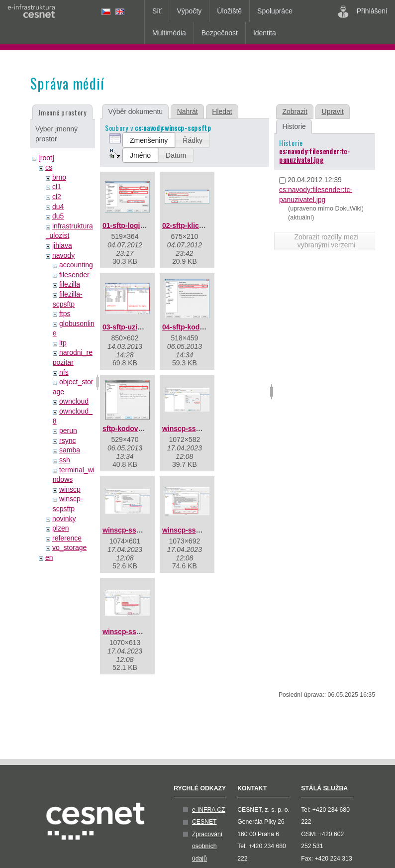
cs (49, 167)
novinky (64, 519)
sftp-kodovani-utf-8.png (141, 429)
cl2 (57, 197)
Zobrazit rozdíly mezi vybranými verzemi (326, 241)
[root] (46, 158)
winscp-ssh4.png (131, 632)
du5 (58, 216)
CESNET (204, 822)
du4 (58, 207)
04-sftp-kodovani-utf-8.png (206, 327)
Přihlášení (363, 11)
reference (67, 538)
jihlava (62, 245)
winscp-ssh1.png (191, 429)
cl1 (57, 187)
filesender (74, 275)
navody (63, 255)
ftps (65, 314)
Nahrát (188, 111)
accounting (76, 265)
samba (70, 450)
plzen (60, 528)
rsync (67, 440)
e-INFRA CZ (209, 810)
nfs (64, 372)
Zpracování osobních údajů (207, 846)
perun (68, 431)
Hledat (222, 111)
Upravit (333, 111)
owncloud (74, 401)
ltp (63, 343)
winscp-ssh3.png (191, 530)
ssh (65, 460)
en (49, 557)
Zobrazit (295, 111)
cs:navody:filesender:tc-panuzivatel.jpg (315, 155)
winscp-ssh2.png (131, 530)
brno (59, 177)
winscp (70, 489)
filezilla (70, 284)
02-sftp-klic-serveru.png (202, 225)
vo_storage (69, 547)
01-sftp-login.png (131, 225)
